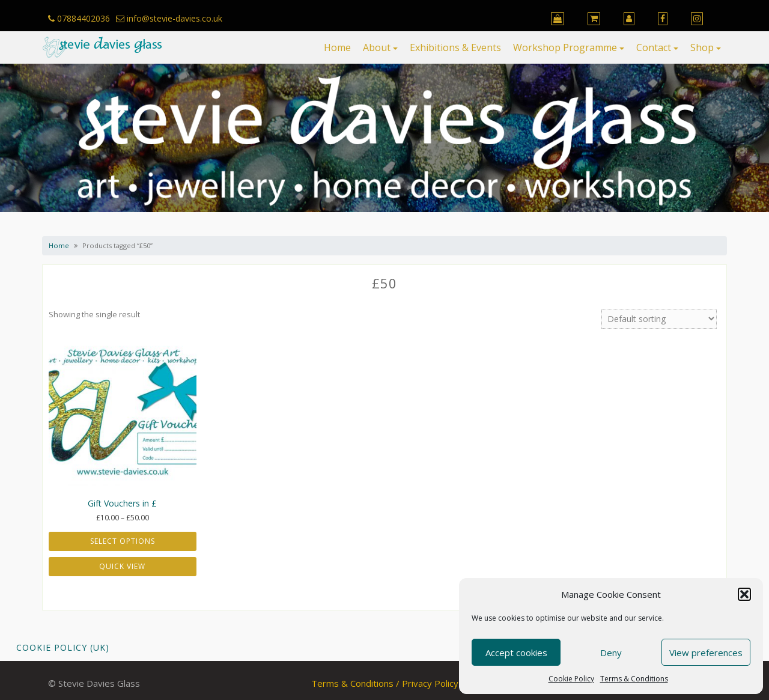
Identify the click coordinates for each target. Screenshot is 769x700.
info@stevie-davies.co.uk (169, 18)
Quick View (122, 566)
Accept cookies (516, 653)
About (377, 47)
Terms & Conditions (634, 679)
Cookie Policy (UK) (63, 647)
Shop (702, 47)
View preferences (706, 653)
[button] (744, 594)
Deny (611, 653)
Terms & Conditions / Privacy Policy (385, 683)
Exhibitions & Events (455, 47)
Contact (654, 47)
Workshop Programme (565, 47)
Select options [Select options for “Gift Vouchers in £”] (123, 541)
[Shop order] (659, 319)
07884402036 (79, 18)
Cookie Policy (571, 679)
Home (337, 47)
